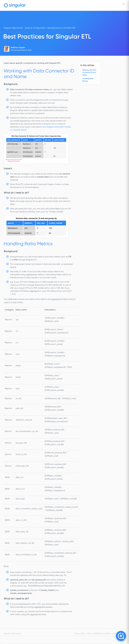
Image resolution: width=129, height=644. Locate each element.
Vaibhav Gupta (18, 47)
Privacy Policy (80, 634)
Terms (89, 634)
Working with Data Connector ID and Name (89, 72)
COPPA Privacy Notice (102, 634)
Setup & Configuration (35, 28)
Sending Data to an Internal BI (61, 28)
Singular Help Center (13, 28)
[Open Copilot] (121, 636)
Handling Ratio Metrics (88, 80)
